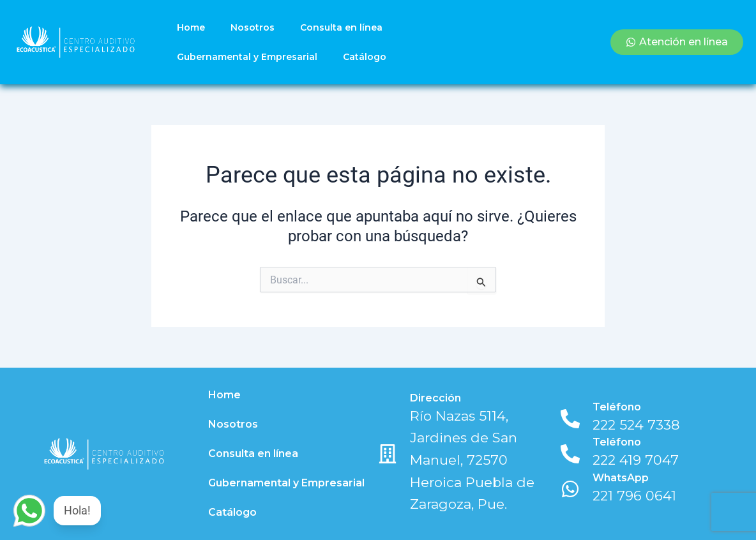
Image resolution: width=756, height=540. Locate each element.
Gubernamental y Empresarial (247, 57)
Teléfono (617, 407)
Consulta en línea (341, 27)
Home (191, 27)
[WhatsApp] (570, 489)
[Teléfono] (570, 419)
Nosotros (253, 27)
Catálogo (365, 57)
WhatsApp (621, 478)
